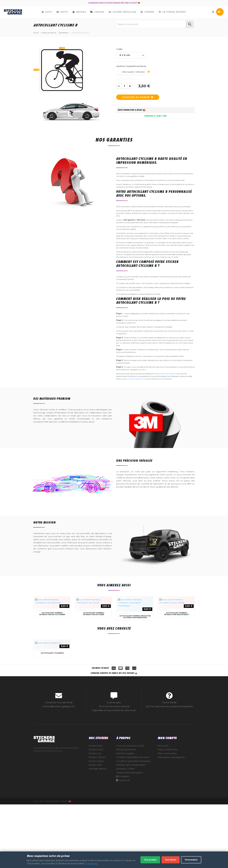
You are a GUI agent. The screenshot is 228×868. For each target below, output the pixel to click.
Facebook (123, 850)
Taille (119, 49)
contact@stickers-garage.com (59, 776)
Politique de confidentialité (131, 835)
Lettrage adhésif (97, 839)
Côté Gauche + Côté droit (133, 72)
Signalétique (41, 610)
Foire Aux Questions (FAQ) (130, 816)
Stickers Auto (96, 816)
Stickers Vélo (95, 835)
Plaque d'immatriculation (165, 374)
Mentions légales (125, 823)
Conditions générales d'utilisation (134, 831)
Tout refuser (171, 860)
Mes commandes (167, 823)
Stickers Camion (97, 827)
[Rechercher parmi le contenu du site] (151, 24)
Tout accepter (150, 860)
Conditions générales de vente (133, 827)
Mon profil (163, 816)
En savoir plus (91, 863)
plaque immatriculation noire (134, 379)
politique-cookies (125, 839)
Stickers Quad (96, 831)
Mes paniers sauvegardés (171, 827)
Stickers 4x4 (95, 823)
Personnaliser (191, 860)
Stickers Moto (96, 819)
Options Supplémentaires (131, 66)
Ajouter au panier (138, 97)
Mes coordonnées (167, 819)
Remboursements (126, 819)
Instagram (123, 846)
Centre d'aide (169, 772)
